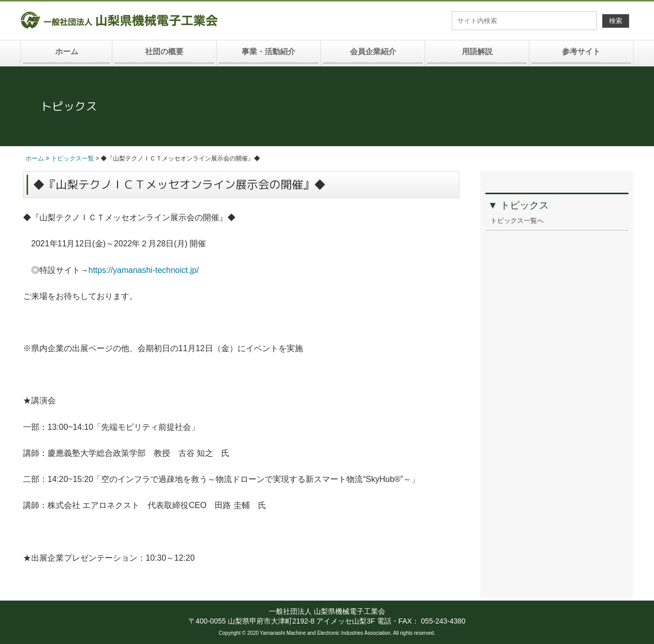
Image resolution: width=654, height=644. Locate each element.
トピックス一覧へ (517, 221)
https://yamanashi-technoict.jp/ (148, 270)
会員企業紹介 (373, 51)
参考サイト (581, 51)
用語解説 (477, 51)
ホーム (67, 51)
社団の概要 (164, 51)
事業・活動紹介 (268, 51)
